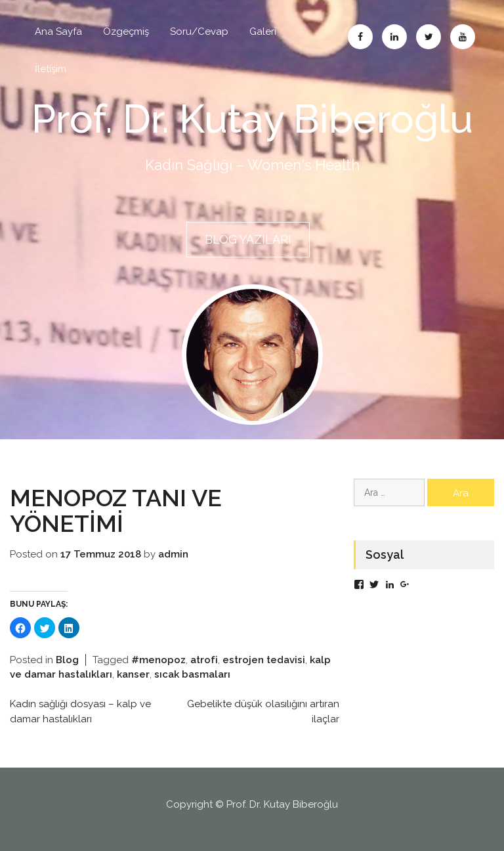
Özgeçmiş (126, 32)
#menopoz (158, 660)
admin (173, 554)
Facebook (360, 37)
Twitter (429, 37)
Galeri (263, 32)
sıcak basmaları (192, 674)
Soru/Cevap (199, 32)
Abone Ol (463, 37)
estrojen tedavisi (264, 660)
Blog (67, 660)
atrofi (204, 660)
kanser (133, 674)
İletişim (51, 69)
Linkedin (394, 37)
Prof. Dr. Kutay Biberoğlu (252, 119)
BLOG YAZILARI (248, 239)
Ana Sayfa (58, 32)
